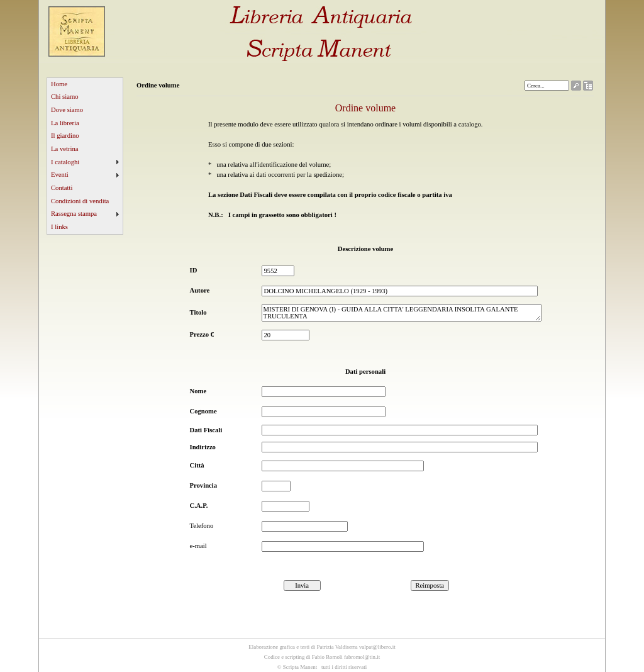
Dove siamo (67, 110)
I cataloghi (65, 162)
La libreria (65, 123)
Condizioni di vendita (80, 201)
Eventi (60, 175)
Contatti (62, 188)
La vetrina (65, 149)
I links (59, 227)
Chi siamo (65, 97)
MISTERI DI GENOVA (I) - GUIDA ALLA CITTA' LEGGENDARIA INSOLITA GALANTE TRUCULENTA (402, 313)
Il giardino (65, 136)
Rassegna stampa (74, 214)
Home (59, 84)
